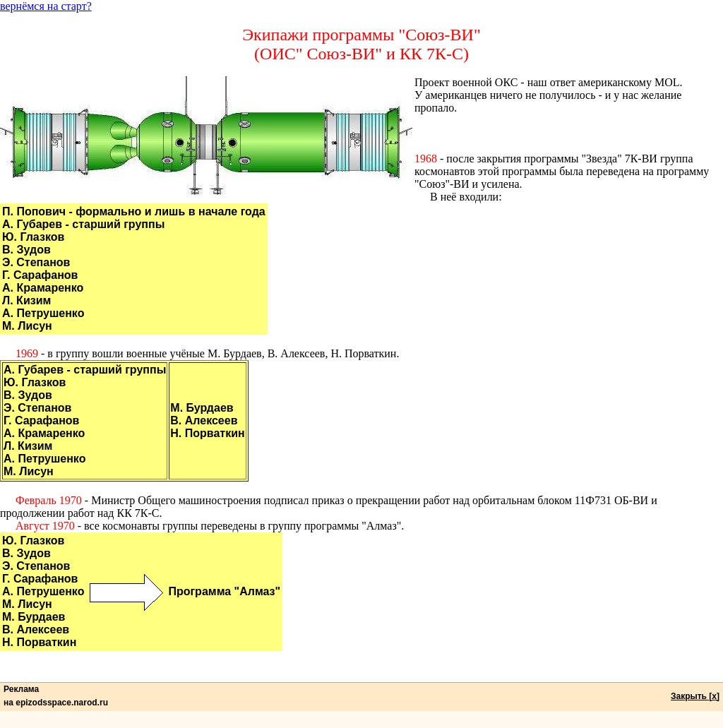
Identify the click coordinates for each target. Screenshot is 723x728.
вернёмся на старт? (46, 6)
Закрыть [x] (695, 696)
